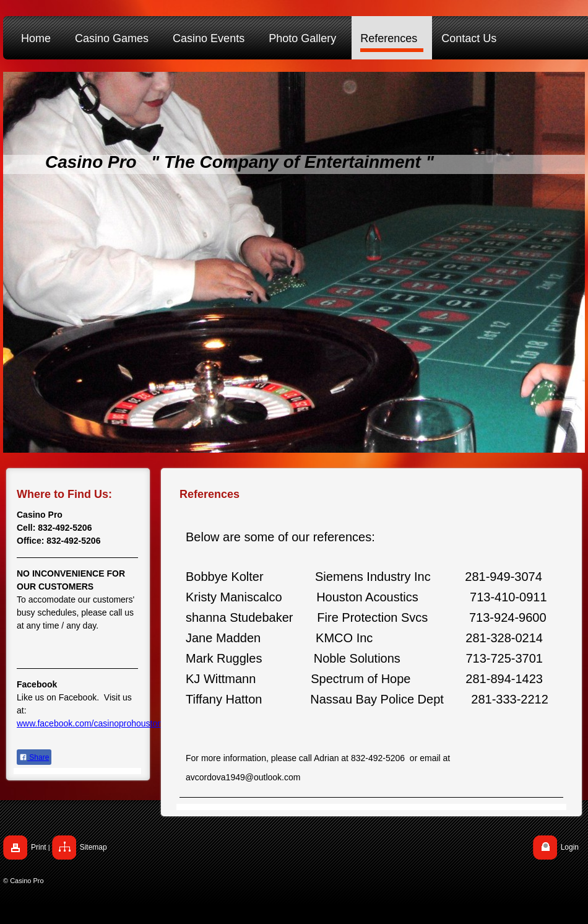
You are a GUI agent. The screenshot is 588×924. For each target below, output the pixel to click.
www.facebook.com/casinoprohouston (89, 723)
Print (39, 847)
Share (34, 757)
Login (570, 847)
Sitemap (93, 847)
